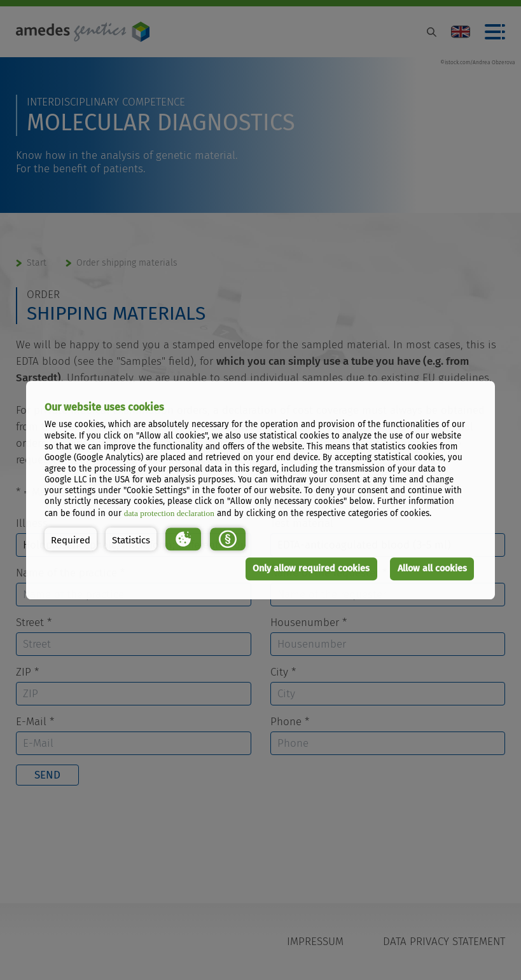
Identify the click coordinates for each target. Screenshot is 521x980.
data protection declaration (169, 513)
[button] (71, 540)
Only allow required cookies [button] (311, 568)
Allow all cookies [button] (432, 568)
